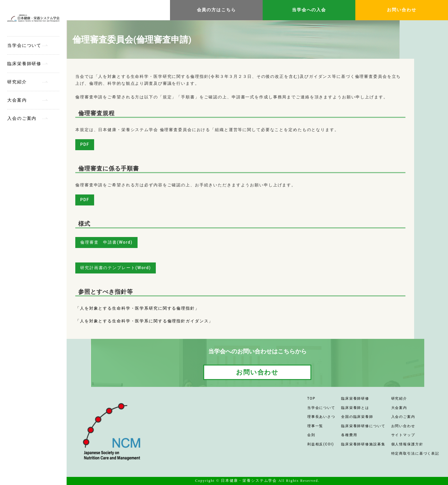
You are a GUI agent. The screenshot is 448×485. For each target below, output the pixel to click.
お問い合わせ (402, 10)
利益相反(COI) (321, 444)
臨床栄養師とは (355, 408)
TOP (311, 398)
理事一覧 (315, 426)
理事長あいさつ (321, 417)
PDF (85, 144)
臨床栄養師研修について (363, 426)
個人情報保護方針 (407, 444)
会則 (311, 435)
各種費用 (349, 435)
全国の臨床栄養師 (357, 417)
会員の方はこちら (216, 10)
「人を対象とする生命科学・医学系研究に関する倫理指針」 (137, 308)
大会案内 (17, 100)
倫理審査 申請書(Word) (106, 242)
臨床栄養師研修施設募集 (363, 444)
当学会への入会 (309, 10)
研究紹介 (17, 82)
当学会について (24, 45)
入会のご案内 (22, 118)
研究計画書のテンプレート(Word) (116, 268)
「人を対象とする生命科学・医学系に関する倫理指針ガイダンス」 (144, 321)
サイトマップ (403, 435)
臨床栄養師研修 (24, 64)
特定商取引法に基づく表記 (415, 453)
